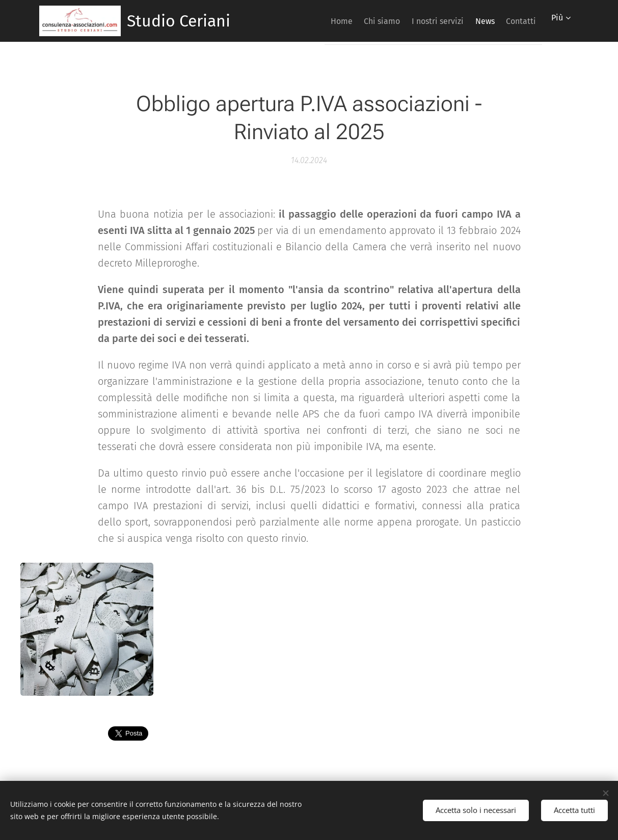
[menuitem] (311, 21)
